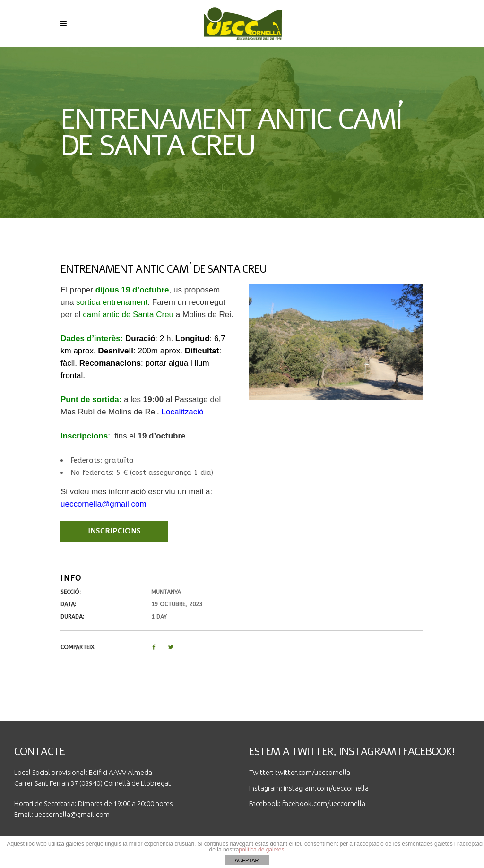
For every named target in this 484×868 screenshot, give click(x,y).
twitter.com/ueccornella (313, 772)
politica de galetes (261, 850)
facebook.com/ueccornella (324, 804)
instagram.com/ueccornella (326, 788)
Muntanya (166, 592)
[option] (336, 342)
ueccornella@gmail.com (72, 814)
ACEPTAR (246, 860)
